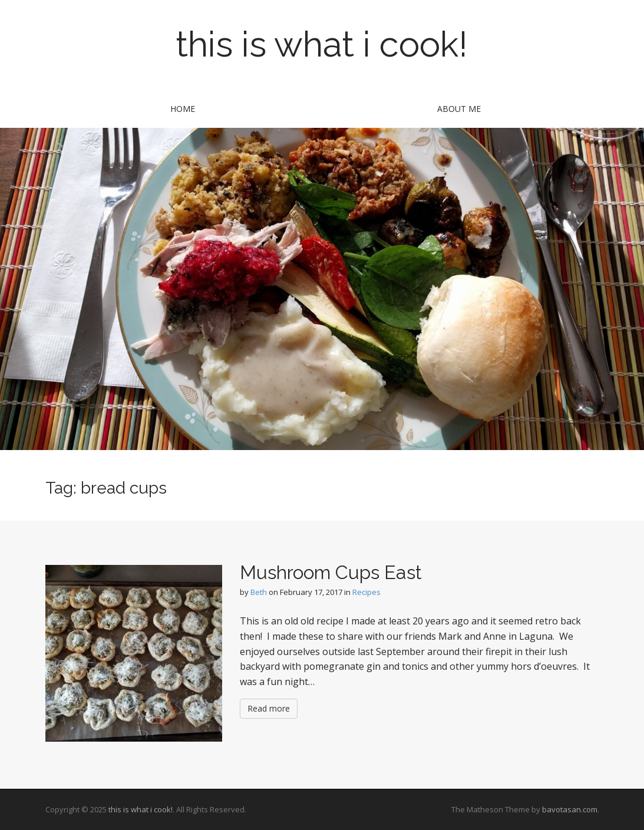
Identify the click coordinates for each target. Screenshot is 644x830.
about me (459, 109)
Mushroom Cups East (331, 572)
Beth (259, 592)
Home (183, 109)
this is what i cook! (322, 44)
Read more (269, 708)
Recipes (366, 592)
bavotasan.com (570, 809)
